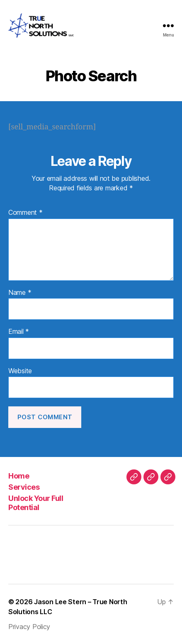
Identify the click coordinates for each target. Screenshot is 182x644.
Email (19, 332)
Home (19, 476)
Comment (25, 213)
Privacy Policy (29, 627)
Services (24, 487)
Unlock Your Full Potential (36, 503)
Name (20, 293)
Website (20, 371)
